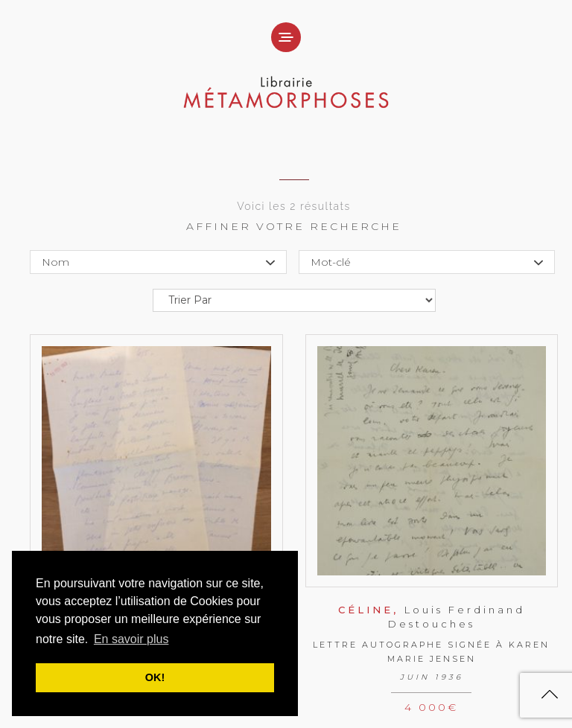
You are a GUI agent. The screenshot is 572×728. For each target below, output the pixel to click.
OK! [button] (155, 677)
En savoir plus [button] (131, 639)
